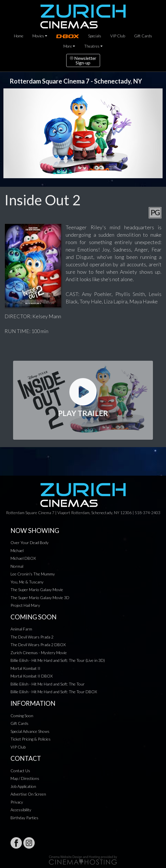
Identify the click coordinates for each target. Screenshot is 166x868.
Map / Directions (25, 778)
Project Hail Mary (25, 605)
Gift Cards (143, 36)
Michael (17, 550)
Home (19, 36)
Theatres (92, 46)
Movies (38, 36)
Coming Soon (22, 716)
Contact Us (20, 771)
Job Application (23, 786)
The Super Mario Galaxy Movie (37, 590)
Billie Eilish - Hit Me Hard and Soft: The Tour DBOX (54, 692)
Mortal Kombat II (25, 668)
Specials (95, 36)
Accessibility (21, 810)
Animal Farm (21, 629)
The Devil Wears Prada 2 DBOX (38, 645)
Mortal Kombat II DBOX (32, 676)
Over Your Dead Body (30, 542)
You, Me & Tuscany (27, 582)
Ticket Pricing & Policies (31, 739)
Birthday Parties (24, 818)
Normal (17, 566)
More (68, 46)
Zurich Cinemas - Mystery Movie (39, 653)
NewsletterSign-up (83, 60)
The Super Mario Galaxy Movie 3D (40, 598)
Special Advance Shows (30, 731)
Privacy (17, 802)
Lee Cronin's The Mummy (33, 574)
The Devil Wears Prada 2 (32, 637)
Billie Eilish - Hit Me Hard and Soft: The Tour (48, 684)
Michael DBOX (23, 558)
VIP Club (118, 36)
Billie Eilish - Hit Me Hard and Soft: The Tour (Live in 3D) (58, 660)
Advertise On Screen (28, 794)
